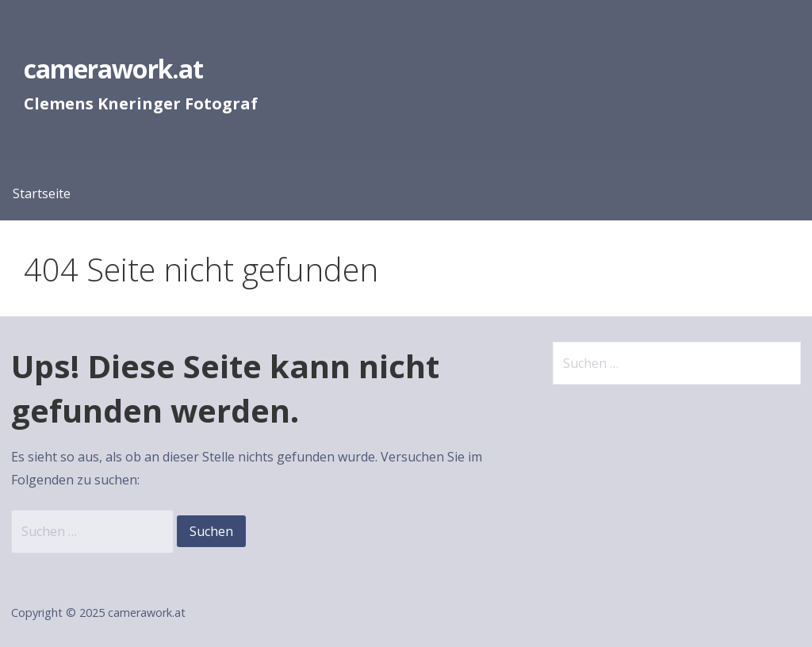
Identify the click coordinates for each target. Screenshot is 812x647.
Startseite (42, 193)
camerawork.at (113, 69)
